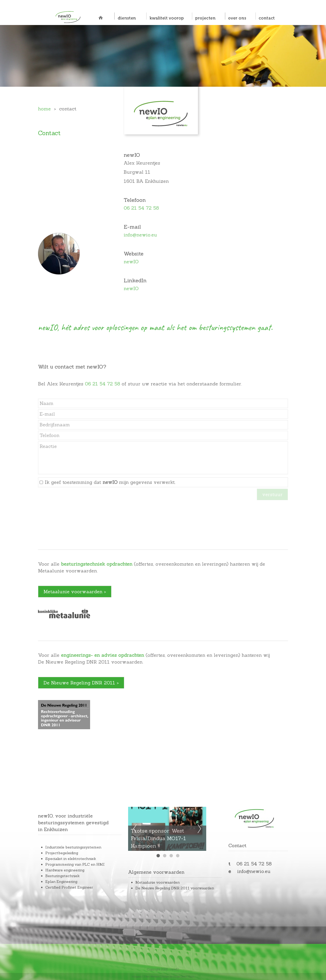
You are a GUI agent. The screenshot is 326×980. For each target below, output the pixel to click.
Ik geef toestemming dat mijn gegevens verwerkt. (110, 482)
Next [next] (199, 829)
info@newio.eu (140, 235)
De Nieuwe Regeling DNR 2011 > (81, 683)
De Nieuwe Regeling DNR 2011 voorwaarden (175, 888)
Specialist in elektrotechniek (71, 859)
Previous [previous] (135, 829)
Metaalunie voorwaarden (158, 882)
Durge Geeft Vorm (184, 976)
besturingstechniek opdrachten (97, 564)
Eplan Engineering (61, 882)
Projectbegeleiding (62, 853)
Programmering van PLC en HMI (75, 864)
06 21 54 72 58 (141, 208)
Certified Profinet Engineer (69, 887)
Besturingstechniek (62, 876)
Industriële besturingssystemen (73, 847)
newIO (131, 262)
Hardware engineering (65, 870)
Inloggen (137, 976)
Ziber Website (152, 976)
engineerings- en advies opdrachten (102, 655)
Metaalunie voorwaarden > (75, 592)
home (44, 109)
